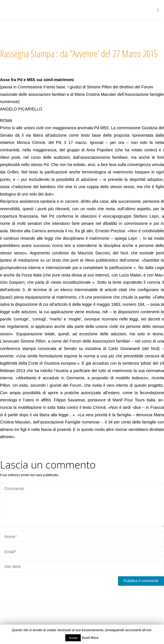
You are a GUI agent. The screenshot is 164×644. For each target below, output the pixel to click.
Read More (90, 638)
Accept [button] (73, 638)
